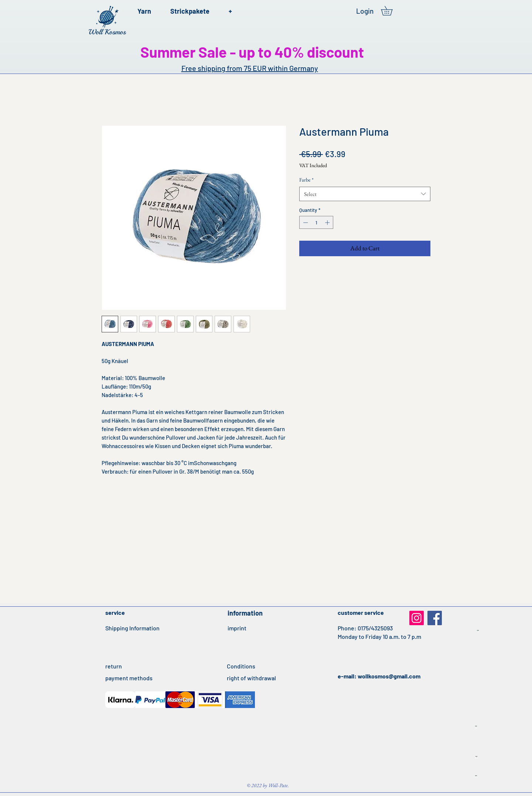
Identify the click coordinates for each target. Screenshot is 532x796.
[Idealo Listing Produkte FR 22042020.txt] (476, 758)
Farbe (306, 180)
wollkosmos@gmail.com (389, 676)
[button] (391, 11)
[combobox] (365, 194)
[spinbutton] (316, 223)
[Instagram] (417, 618)
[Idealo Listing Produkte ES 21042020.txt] (476, 727)
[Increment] (328, 223)
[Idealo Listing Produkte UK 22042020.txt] (476, 777)
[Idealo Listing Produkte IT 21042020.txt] (478, 631)
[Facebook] (435, 618)
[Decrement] (305, 223)
